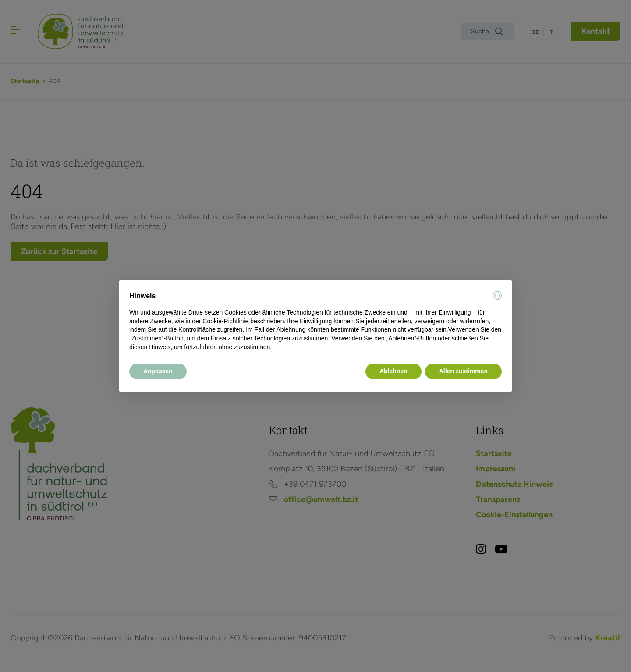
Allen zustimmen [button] (463, 371)
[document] (315, 321)
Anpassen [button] (158, 371)
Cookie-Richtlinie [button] (225, 321)
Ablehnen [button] (393, 371)
